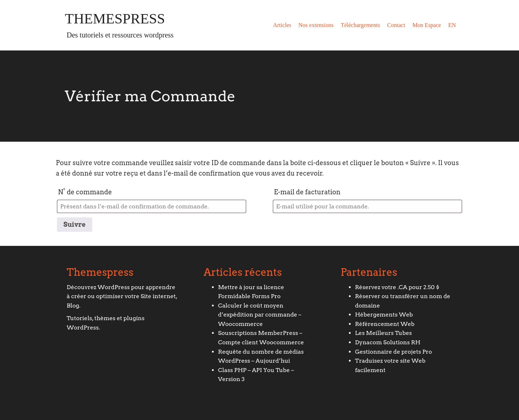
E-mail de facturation (307, 192)
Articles (282, 25)
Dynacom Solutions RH (388, 342)
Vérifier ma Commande (150, 96)
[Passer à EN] (452, 25)
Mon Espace (427, 25)
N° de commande (85, 192)
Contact (396, 25)
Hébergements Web (384, 315)
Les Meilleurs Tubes (383, 333)
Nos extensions (316, 25)
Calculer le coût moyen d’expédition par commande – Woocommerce (260, 315)
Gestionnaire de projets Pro (394, 352)
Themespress (115, 19)
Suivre (75, 224)
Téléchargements (360, 25)
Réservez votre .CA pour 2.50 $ (397, 287)
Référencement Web (385, 324)
